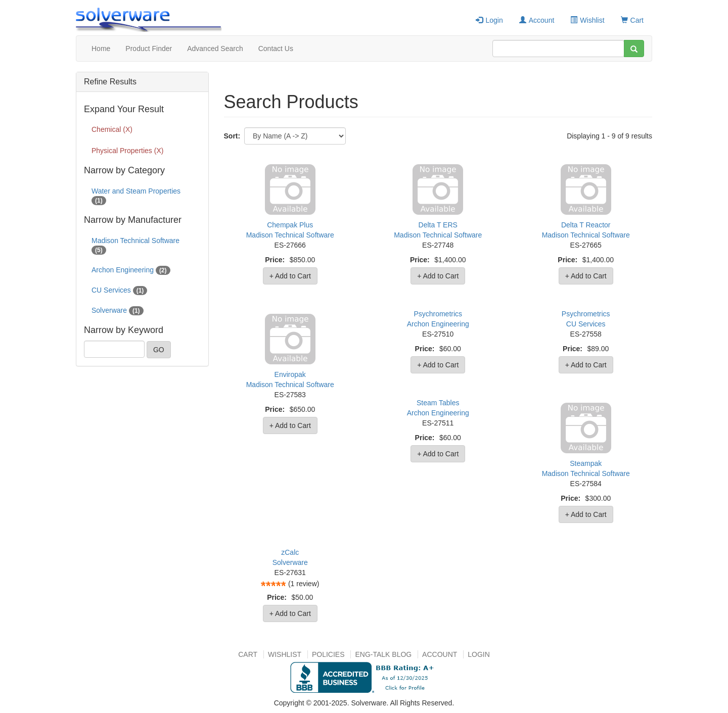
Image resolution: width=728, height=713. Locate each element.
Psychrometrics (438, 314)
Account (537, 20)
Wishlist (587, 20)
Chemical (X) (112, 129)
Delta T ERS (438, 225)
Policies (328, 654)
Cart (632, 20)
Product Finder (149, 49)
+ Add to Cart (290, 276)
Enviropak (290, 374)
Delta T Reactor (586, 225)
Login (489, 20)
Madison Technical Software (290, 235)
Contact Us (276, 49)
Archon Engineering (438, 324)
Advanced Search (215, 49)
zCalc (290, 552)
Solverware (290, 562)
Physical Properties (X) (127, 151)
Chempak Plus (290, 225)
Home (101, 49)
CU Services (586, 324)
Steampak (586, 463)
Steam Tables (438, 403)
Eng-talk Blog (383, 654)
